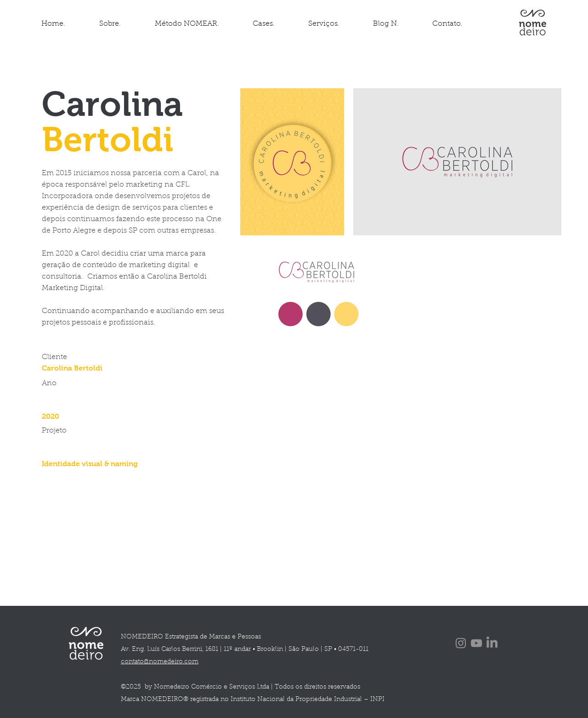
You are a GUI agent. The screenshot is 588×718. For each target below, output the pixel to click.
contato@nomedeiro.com (160, 662)
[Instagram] (461, 643)
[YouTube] (476, 643)
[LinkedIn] (492, 643)
